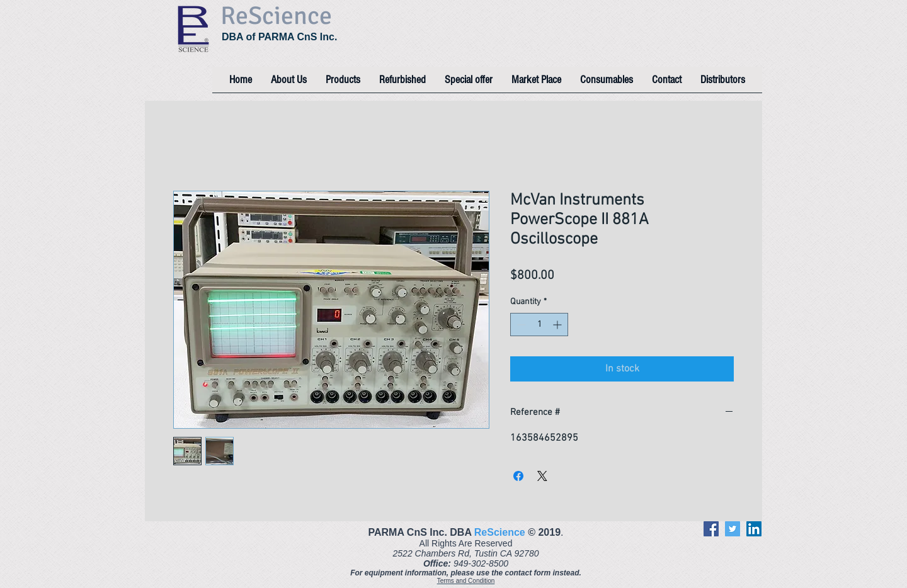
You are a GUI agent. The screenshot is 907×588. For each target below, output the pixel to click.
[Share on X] (542, 476)
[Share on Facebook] (518, 476)
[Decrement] (520, 325)
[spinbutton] (539, 325)
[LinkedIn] (754, 529)
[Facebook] (711, 529)
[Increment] (558, 325)
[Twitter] (733, 529)
